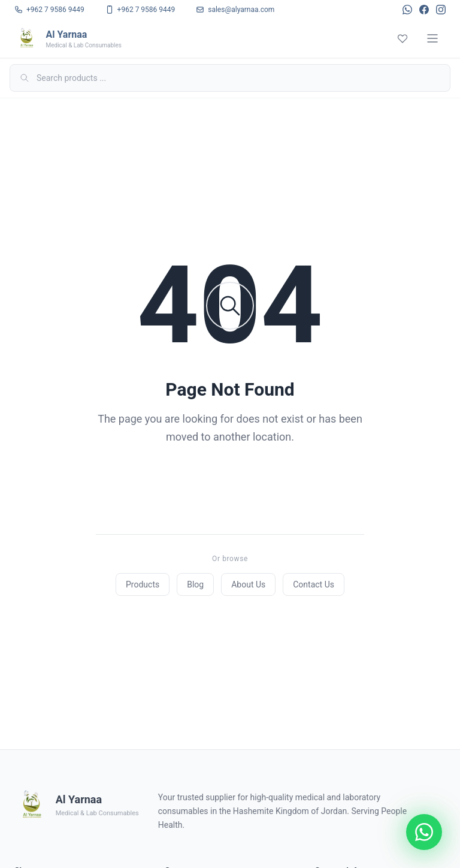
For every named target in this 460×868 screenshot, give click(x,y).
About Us (248, 584)
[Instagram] (441, 10)
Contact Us (314, 584)
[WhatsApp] (407, 10)
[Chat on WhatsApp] (424, 832)
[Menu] (432, 38)
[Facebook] (424, 10)
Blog (195, 584)
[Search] (230, 78)
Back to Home (230, 485)
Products (143, 584)
